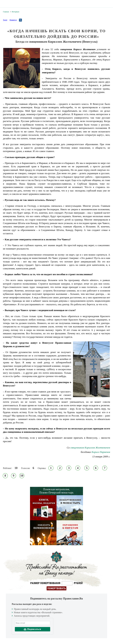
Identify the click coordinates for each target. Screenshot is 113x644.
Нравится (13, 20)
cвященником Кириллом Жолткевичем (90, 448)
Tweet (5, 20)
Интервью (15, 12)
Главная (6, 12)
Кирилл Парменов (101, 452)
